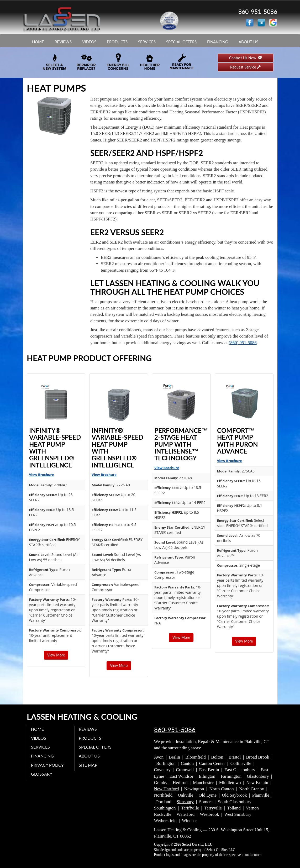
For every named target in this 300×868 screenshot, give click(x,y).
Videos (89, 42)
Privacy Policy (47, 765)
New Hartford (167, 789)
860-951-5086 (175, 730)
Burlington (166, 763)
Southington (165, 808)
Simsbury (185, 802)
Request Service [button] (245, 67)
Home (38, 42)
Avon (159, 757)
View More (56, 655)
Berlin (174, 757)
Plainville (261, 795)
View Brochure (42, 475)
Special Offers (181, 42)
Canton (187, 763)
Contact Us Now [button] (246, 58)
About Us (248, 42)
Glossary (42, 774)
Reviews (63, 42)
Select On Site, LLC (197, 845)
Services (147, 42)
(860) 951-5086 (243, 343)
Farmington (231, 776)
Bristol (235, 757)
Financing (218, 42)
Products (117, 42)
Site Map (88, 765)
